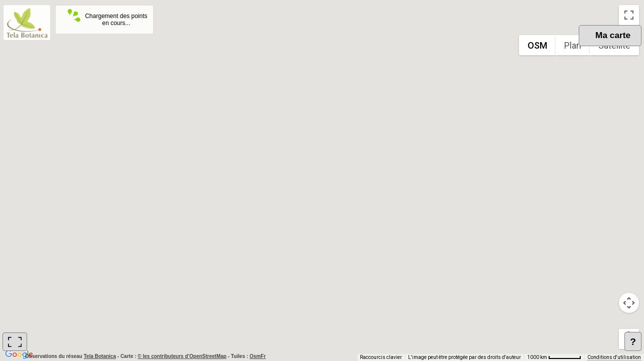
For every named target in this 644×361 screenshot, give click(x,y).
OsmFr (257, 356)
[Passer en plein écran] (629, 15)
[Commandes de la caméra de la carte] (629, 303)
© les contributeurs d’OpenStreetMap (182, 356)
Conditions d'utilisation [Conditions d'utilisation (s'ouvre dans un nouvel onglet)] (614, 357)
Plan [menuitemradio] (573, 45)
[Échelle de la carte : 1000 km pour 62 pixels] (554, 357)
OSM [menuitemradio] (537, 45)
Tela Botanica (101, 356)
